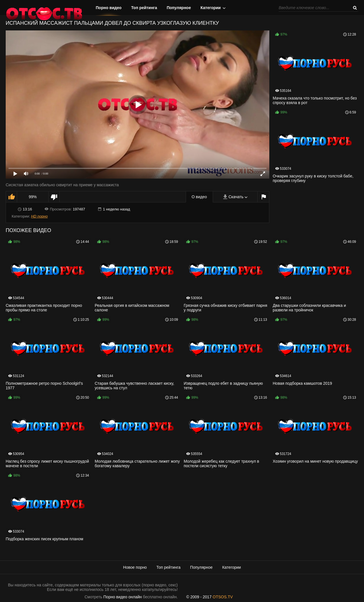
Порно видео (109, 8)
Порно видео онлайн (123, 597)
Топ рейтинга (144, 8)
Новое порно (135, 567)
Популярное (179, 8)
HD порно (39, 216)
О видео (199, 197)
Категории (211, 8)
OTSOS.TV (223, 597)
